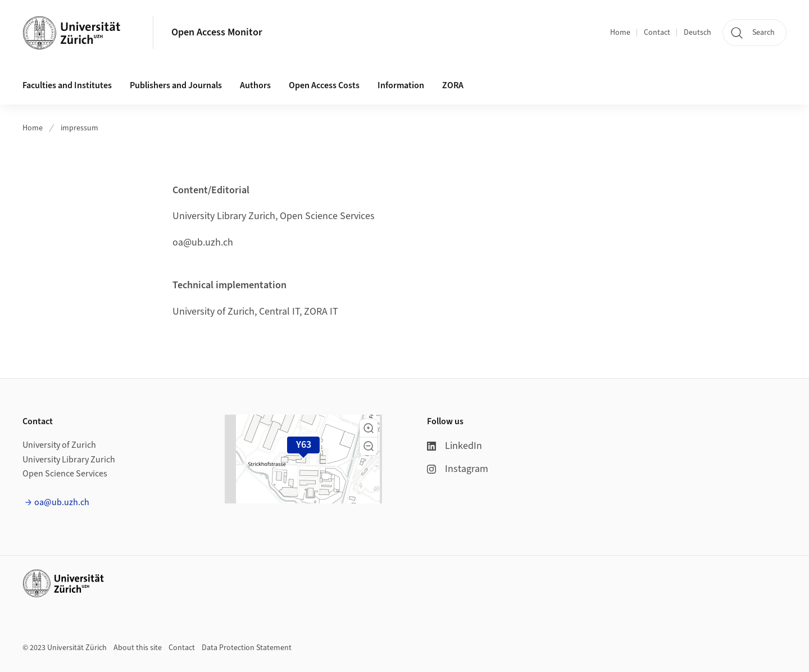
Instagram (458, 469)
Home (620, 33)
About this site (138, 648)
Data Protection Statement (247, 648)
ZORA (453, 85)
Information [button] (401, 85)
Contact (657, 33)
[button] (369, 428)
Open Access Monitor (217, 32)
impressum (79, 128)
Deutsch (697, 33)
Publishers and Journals (176, 85)
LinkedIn (455, 446)
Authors (255, 85)
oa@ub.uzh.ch (62, 502)
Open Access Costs (324, 85)
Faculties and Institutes (67, 85)
